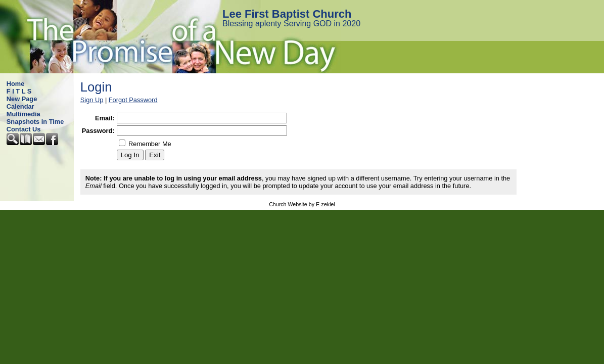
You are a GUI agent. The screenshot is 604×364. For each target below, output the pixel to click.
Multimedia (24, 114)
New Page (22, 99)
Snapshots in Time (35, 122)
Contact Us (24, 129)
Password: (98, 131)
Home (16, 84)
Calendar (20, 106)
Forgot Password (133, 100)
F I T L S (19, 91)
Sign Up (92, 100)
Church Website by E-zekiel (302, 204)
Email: (105, 118)
